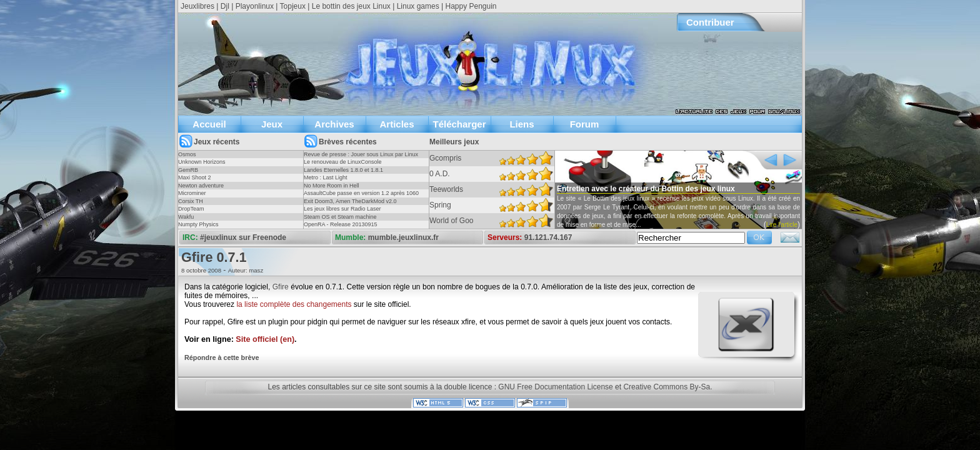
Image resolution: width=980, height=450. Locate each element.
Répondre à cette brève (222, 357)
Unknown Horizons (202, 162)
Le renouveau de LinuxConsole (343, 162)
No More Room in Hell (332, 186)
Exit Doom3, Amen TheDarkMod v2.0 (350, 201)
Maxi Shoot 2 (195, 177)
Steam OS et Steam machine (340, 217)
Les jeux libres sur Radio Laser (342, 209)
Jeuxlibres (197, 6)
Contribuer (710, 22)
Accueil (209, 124)
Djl (225, 6)
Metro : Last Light (326, 177)
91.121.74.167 (548, 237)
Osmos (187, 154)
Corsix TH (191, 201)
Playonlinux (255, 6)
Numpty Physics (198, 224)
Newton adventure (201, 186)
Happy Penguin (471, 6)
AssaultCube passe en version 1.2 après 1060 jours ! (361, 197)
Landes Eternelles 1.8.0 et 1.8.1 (343, 170)
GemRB (188, 170)
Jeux (272, 124)
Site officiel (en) (265, 339)
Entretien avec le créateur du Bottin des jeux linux (646, 189)
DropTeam (191, 209)
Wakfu (186, 217)
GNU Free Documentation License (555, 387)
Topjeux (293, 6)
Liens (522, 124)
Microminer (192, 193)
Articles (397, 124)
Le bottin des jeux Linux (351, 6)
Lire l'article (782, 225)
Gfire (281, 287)
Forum (585, 124)
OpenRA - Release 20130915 (341, 224)
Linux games (418, 6)
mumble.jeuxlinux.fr (403, 237)
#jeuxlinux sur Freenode (243, 237)
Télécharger (459, 124)
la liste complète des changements (294, 304)
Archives (334, 124)
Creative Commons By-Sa (667, 387)
